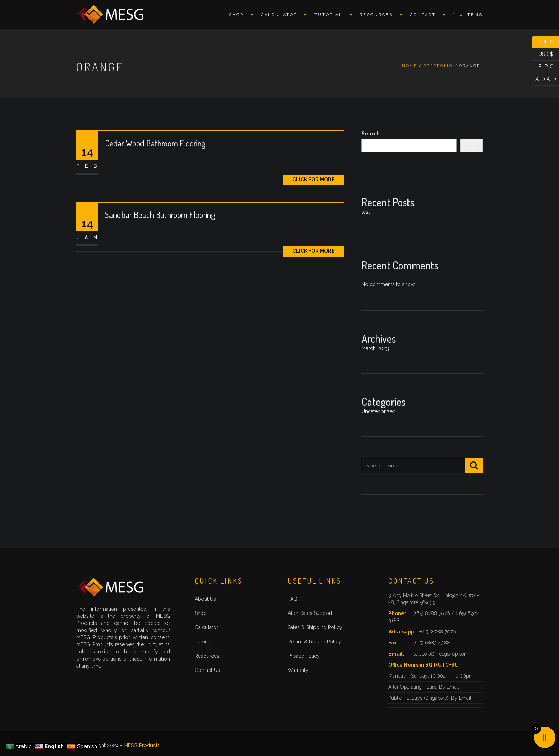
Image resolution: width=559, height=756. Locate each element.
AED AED (544, 79)
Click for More (314, 180)
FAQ (293, 599)
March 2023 (375, 348)
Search (371, 134)
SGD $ (543, 42)
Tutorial (329, 15)
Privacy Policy (304, 656)
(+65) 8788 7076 (432, 613)
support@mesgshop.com (441, 654)
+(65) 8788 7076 (438, 632)
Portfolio (438, 66)
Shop (236, 15)
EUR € (543, 67)
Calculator (279, 15)
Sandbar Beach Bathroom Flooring (160, 215)
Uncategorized (379, 411)
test (366, 212)
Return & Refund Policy (314, 642)
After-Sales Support (310, 613)
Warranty (298, 670)
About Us (205, 599)
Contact (423, 15)
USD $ (543, 54)
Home (410, 66)
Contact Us (207, 670)
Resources (376, 15)
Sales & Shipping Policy (315, 627)
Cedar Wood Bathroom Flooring (155, 143)
